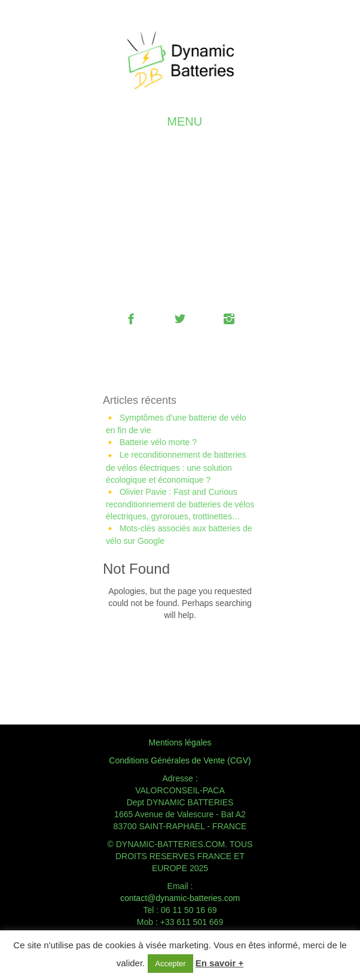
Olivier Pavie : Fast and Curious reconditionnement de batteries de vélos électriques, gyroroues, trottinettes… (180, 504)
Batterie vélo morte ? (158, 442)
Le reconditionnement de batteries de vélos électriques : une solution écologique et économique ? (176, 467)
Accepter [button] (170, 964)
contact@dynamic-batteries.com (180, 898)
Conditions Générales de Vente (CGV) (180, 760)
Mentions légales (180, 742)
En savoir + (219, 963)
